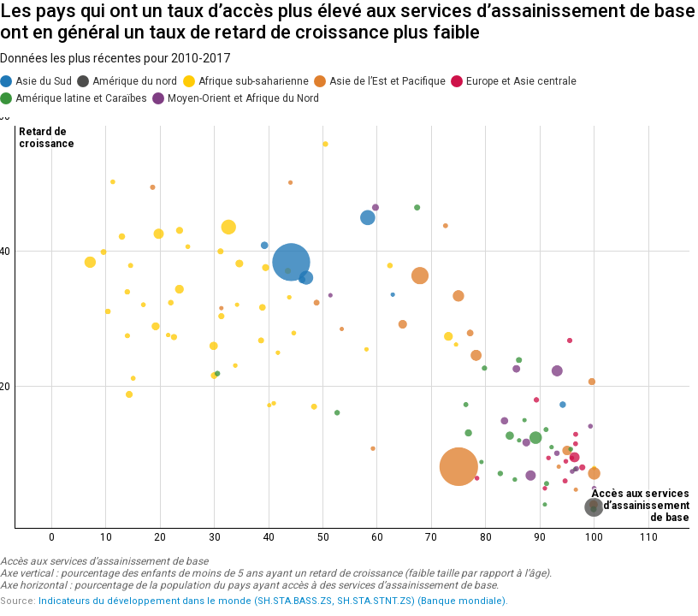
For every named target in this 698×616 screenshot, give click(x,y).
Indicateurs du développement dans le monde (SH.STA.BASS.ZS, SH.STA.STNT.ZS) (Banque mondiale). (273, 601)
